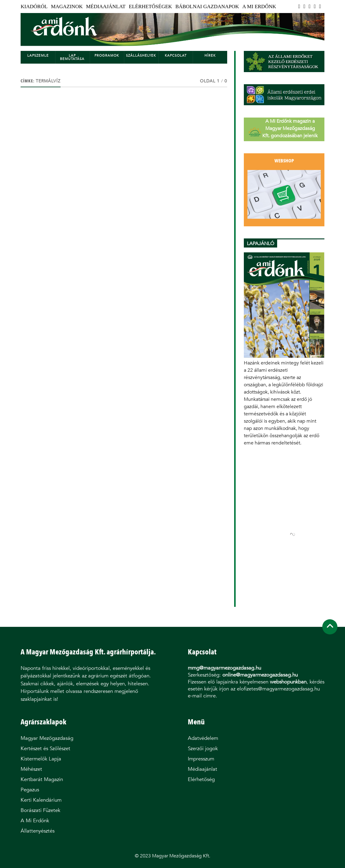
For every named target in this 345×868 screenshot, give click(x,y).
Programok (107, 56)
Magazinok (67, 7)
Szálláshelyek (141, 56)
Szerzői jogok (203, 748)
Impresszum (201, 759)
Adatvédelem (203, 738)
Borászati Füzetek (40, 810)
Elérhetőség (201, 779)
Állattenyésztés (38, 831)
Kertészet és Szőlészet (45, 748)
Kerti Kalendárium (41, 800)
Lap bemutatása (72, 57)
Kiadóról (34, 7)
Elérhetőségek (150, 7)
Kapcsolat (176, 56)
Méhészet (31, 769)
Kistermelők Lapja (41, 759)
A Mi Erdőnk (259, 7)
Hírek (210, 56)
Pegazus (30, 790)
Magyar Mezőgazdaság (47, 738)
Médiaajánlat (106, 7)
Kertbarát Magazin (42, 779)
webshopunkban (288, 682)
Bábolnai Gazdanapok (207, 7)
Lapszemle (38, 56)
